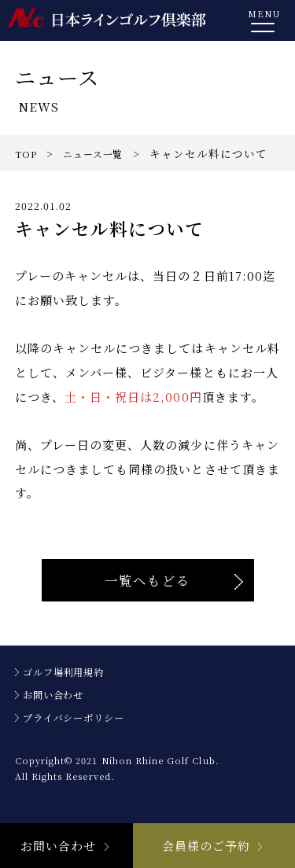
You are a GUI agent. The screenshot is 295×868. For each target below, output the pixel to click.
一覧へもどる (147, 599)
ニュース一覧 (101, 153)
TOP (28, 153)
